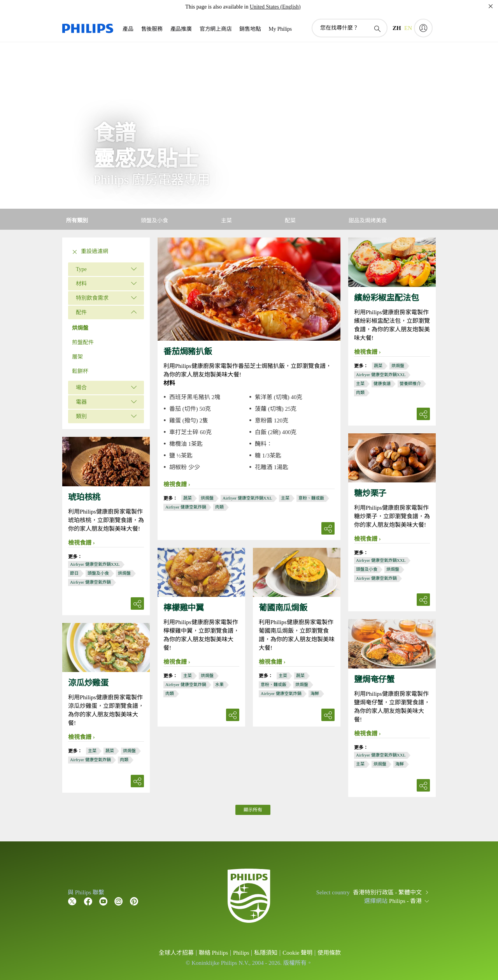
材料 (81, 284)
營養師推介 (410, 384)
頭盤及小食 (367, 569)
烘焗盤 (80, 328)
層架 (77, 357)
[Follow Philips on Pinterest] (134, 901)
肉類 (219, 507)
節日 (74, 573)
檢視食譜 (175, 484)
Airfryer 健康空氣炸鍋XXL (247, 498)
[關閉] (491, 6)
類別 (81, 416)
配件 (81, 312)
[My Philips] (423, 28)
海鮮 (315, 693)
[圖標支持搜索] (377, 28)
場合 (81, 388)
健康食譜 (382, 384)
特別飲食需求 (92, 298)
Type (81, 269)
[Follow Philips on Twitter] (72, 901)
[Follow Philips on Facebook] (88, 901)
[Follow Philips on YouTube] (103, 901)
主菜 (285, 498)
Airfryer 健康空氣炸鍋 (186, 507)
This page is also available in (217, 7)
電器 (81, 402)
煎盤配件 (83, 342)
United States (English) (275, 7)
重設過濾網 (89, 252)
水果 (219, 684)
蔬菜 (188, 498)
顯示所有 (253, 810)
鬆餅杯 (80, 371)
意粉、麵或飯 (311, 498)
